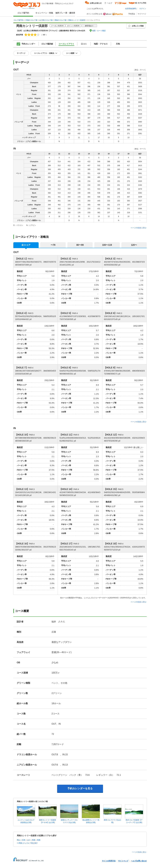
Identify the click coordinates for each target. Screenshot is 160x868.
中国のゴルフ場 (31, 20)
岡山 (19, 840)
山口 (29, 840)
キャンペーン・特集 (44, 13)
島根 (39, 840)
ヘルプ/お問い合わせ (139, 861)
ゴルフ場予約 (23, 13)
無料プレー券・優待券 (65, 13)
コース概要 (70, 53)
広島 (24, 840)
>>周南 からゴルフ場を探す (27, 843)
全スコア (26, 245)
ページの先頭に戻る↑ (139, 228)
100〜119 (107, 245)
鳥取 (34, 840)
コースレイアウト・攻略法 (44, 53)
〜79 (53, 245)
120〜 (134, 245)
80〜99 (80, 245)
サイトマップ (123, 861)
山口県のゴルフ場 (46, 20)
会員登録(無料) (131, 9)
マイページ (142, 14)
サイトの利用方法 (109, 861)
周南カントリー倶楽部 (77, 20)
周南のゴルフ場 (60, 20)
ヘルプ (110, 3)
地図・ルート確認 (99, 31)
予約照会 (132, 14)
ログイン (143, 9)
